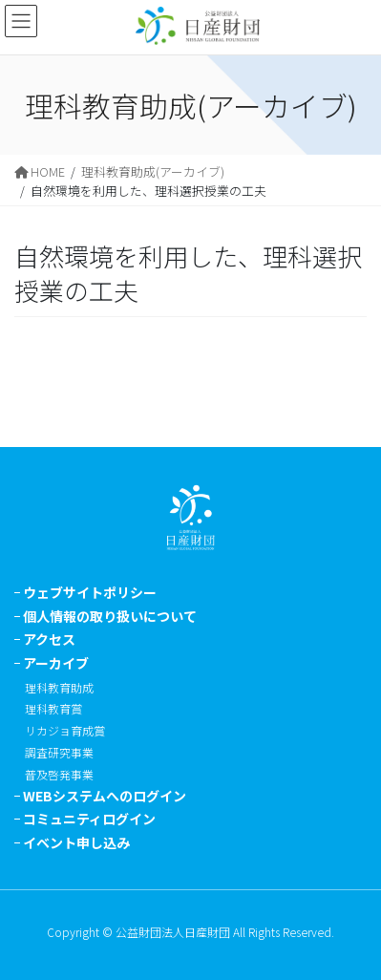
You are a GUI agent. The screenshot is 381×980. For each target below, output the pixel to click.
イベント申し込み (76, 842)
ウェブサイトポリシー (90, 592)
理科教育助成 (59, 687)
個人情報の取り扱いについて (110, 616)
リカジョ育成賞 (65, 730)
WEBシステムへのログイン (105, 796)
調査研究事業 (59, 752)
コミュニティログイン (89, 819)
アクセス (49, 639)
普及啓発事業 (59, 774)
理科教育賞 (53, 708)
